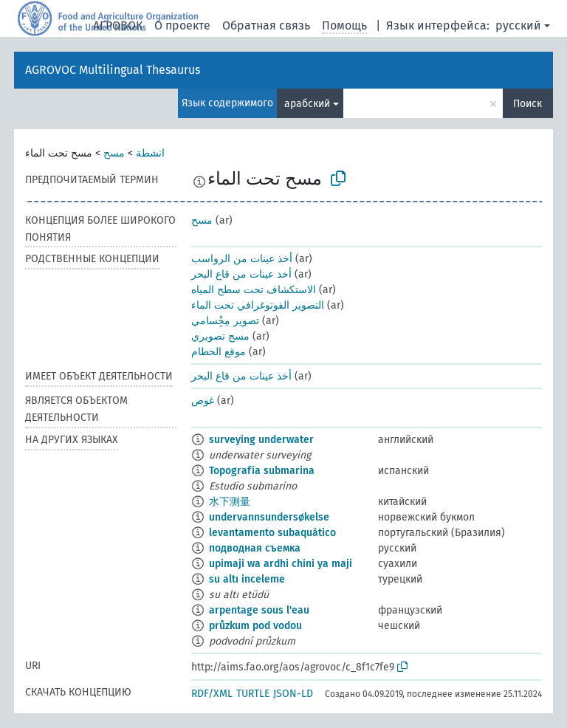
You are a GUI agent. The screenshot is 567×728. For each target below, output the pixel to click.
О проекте (182, 25)
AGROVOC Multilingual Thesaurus (113, 70)
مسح (114, 153)
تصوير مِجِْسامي (225, 321)
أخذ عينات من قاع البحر (241, 274)
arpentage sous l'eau (259, 610)
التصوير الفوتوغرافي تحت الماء (258, 305)
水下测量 (230, 502)
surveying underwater (261, 440)
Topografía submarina (262, 471)
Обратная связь (266, 25)
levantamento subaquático (272, 533)
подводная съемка (255, 548)
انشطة (150, 153)
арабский (307, 104)
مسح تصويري (220, 336)
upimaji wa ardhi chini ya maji (281, 564)
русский (518, 25)
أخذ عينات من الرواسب (242, 259)
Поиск (528, 104)
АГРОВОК (118, 25)
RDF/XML (212, 694)
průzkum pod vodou (255, 626)
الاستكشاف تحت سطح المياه (254, 290)
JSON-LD (293, 694)
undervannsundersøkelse (269, 517)
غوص (203, 401)
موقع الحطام (219, 352)
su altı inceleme (247, 579)
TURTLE (253, 694)
